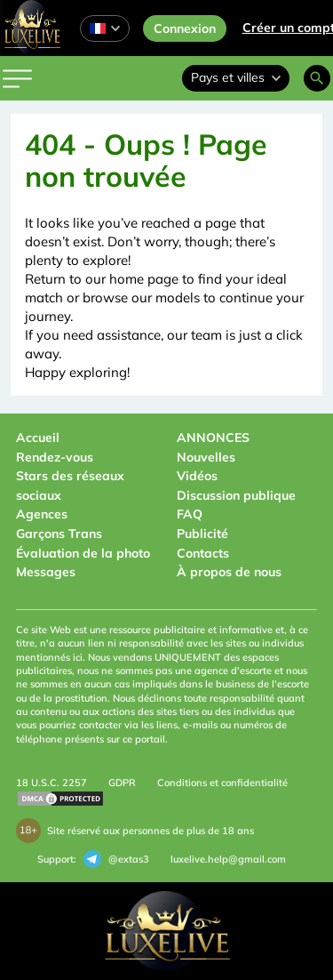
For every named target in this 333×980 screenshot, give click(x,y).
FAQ (190, 514)
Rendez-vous (55, 457)
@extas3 (116, 859)
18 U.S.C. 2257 (52, 783)
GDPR (122, 783)
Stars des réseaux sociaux (70, 486)
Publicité (202, 534)
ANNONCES (213, 438)
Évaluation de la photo (83, 553)
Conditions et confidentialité (222, 783)
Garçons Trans (59, 534)
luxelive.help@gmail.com (228, 859)
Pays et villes (236, 77)
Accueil (38, 438)
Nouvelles (206, 457)
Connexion (185, 28)
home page (144, 279)
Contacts (203, 553)
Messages (46, 572)
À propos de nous (229, 572)
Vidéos (197, 476)
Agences (42, 514)
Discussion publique (236, 495)
